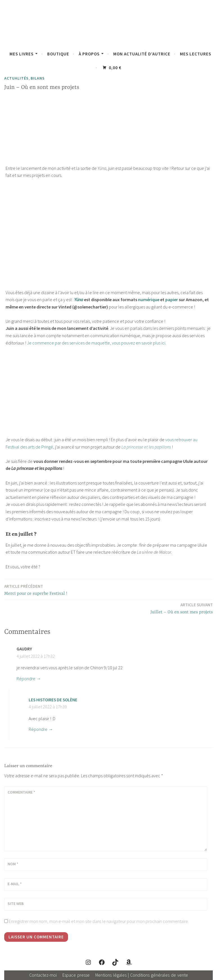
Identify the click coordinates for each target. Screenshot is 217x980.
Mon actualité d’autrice (142, 54)
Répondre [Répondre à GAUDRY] (26, 679)
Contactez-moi (43, 975)
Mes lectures (195, 54)
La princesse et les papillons (146, 447)
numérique (149, 299)
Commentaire (21, 792)
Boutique (58, 54)
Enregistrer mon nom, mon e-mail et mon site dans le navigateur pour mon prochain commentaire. (99, 921)
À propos (89, 54)
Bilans (38, 78)
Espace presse (76, 975)
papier (172, 299)
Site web (16, 904)
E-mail (15, 884)
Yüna (79, 299)
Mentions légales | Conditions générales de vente (142, 975)
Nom (13, 864)
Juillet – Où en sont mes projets (182, 608)
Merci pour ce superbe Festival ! (36, 590)
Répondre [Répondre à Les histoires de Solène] (38, 729)
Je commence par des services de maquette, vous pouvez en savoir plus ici (96, 343)
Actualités (16, 78)
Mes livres (22, 54)
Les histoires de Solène (53, 700)
